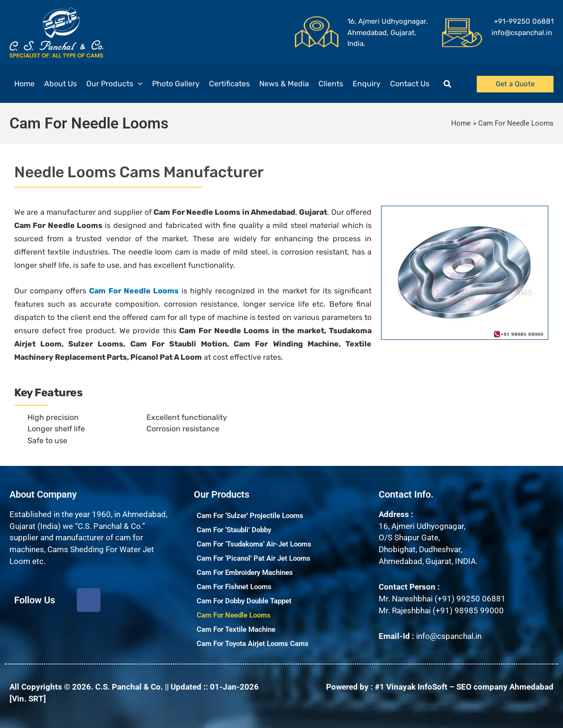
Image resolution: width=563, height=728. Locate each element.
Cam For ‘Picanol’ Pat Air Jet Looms (254, 558)
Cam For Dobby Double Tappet (244, 601)
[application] (138, 84)
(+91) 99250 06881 (470, 599)
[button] (448, 84)
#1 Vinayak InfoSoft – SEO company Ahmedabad (464, 687)
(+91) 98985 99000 (468, 610)
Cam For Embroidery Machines (245, 573)
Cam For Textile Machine (236, 629)
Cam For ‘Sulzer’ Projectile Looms (250, 516)
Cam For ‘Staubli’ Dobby (234, 530)
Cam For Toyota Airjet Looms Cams (253, 644)
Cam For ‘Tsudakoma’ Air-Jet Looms (254, 544)
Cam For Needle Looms (234, 615)
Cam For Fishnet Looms (234, 587)
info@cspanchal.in (449, 636)
